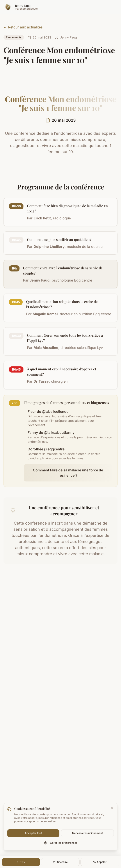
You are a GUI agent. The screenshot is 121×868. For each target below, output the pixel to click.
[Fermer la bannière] (112, 808)
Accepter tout (33, 833)
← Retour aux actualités (23, 27)
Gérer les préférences (61, 843)
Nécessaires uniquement (87, 833)
